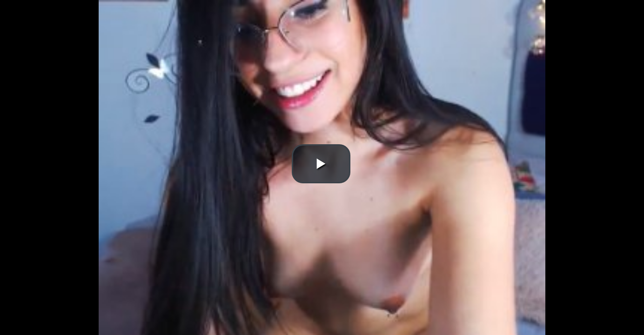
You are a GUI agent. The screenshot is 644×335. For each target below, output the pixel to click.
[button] (321, 164)
